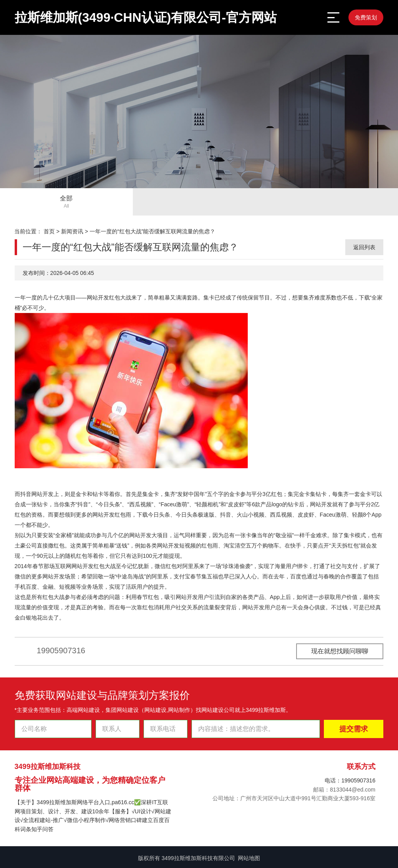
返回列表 (364, 247)
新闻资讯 (72, 231)
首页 (49, 231)
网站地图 (249, 858)
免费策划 (366, 17)
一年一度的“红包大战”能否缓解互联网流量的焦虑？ (152, 231)
